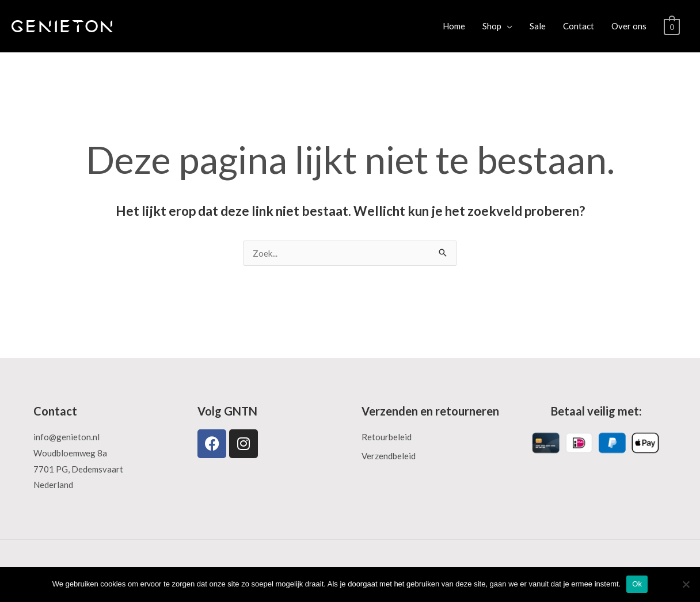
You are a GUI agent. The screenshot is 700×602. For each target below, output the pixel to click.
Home (454, 26)
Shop (492, 26)
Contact (579, 26)
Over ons (629, 26)
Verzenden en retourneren (430, 411)
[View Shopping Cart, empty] (672, 26)
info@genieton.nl (66, 437)
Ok (637, 584)
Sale (538, 26)
